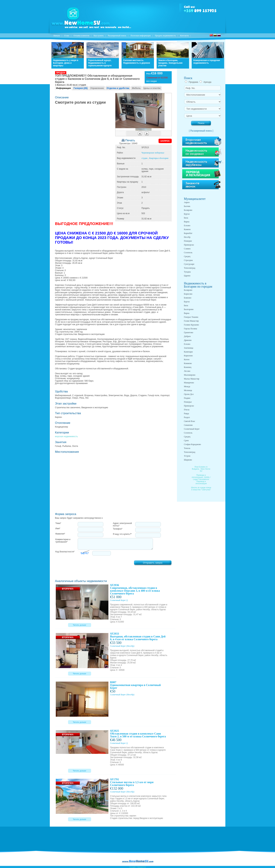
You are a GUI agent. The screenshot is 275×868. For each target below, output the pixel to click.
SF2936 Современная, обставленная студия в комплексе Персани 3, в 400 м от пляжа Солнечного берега (135, 589)
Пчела (187, 410)
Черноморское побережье (153, 153)
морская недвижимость (66, 436)
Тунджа (187, 272)
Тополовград (190, 268)
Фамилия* (60, 534)
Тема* (58, 523)
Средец (187, 256)
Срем (186, 440)
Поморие (188, 241)
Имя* (58, 529)
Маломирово (190, 375)
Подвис (187, 398)
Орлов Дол (189, 394)
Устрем (187, 456)
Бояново (188, 298)
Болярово (188, 210)
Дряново (188, 340)
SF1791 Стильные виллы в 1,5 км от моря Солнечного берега (132, 782)
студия (145, 158)
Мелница (188, 390)
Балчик (187, 206)
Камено (187, 229)
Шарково (188, 460)
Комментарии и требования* (63, 541)
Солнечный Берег (118, 600)
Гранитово (189, 332)
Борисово (188, 294)
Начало (57, 36)
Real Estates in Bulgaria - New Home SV (201, 469)
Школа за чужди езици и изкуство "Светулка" (201, 489)
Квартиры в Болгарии (159, 158)
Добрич (187, 336)
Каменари (188, 352)
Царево (187, 276)
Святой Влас (190, 421)
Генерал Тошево (191, 317)
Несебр (187, 237)
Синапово (188, 425)
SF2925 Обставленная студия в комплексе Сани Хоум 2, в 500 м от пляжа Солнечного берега (138, 734)
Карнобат (188, 233)
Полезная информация (141, 36)
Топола (187, 448)
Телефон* (118, 529)
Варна (187, 222)
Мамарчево (189, 383)
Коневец (188, 367)
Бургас (187, 214)
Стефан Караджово (192, 444)
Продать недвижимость (165, 36)
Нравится (141, 867)
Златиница (189, 348)
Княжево (188, 363)
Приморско (189, 245)
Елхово (187, 226)
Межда (187, 386)
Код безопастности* (65, 552)
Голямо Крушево (192, 325)
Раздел (187, 417)
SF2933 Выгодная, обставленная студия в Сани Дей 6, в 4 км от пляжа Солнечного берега (138, 636)
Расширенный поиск (117, 36)
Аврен (187, 202)
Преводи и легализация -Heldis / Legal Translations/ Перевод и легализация (201, 479)
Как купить (99, 36)
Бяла (186, 218)
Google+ (133, 867)
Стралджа (188, 260)
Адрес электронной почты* (122, 524)
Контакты (185, 36)
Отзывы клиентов (81, 36)
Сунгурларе (189, 264)
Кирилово (188, 356)
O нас (67, 36)
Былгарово (189, 309)
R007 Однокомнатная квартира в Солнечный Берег (135, 685)
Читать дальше (80, 625)
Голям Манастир (191, 321)
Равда (187, 413)
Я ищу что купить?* (122, 534)
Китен (187, 359)
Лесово (187, 371)
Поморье (188, 402)
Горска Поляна (191, 329)
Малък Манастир (192, 379)
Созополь (188, 253)
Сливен (187, 249)
